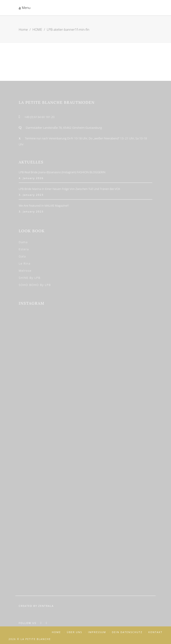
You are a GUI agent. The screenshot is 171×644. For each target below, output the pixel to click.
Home (23, 29)
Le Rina (25, 263)
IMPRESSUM (97, 632)
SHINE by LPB (30, 278)
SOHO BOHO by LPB (35, 285)
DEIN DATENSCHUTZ (127, 632)
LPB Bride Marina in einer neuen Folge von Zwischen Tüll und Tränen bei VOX (69, 189)
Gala (22, 256)
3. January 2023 (31, 195)
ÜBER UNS (74, 632)
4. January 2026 (31, 178)
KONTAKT (155, 632)
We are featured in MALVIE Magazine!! (44, 206)
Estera (24, 249)
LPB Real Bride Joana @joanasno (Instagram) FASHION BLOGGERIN (62, 172)
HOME (37, 29)
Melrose (25, 271)
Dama (23, 242)
